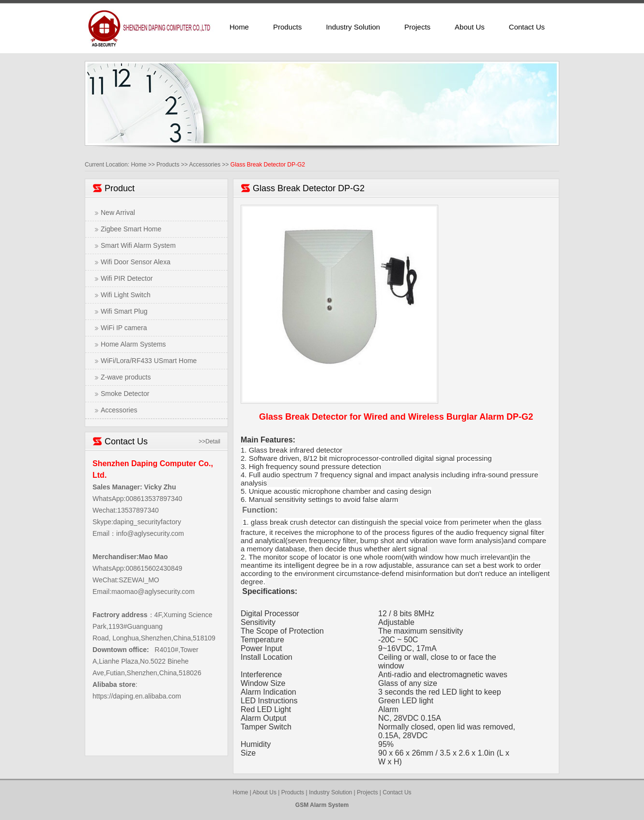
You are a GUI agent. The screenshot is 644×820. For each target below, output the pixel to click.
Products (287, 27)
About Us (470, 27)
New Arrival (118, 213)
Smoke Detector (125, 394)
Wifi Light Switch (126, 295)
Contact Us (527, 27)
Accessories (205, 165)
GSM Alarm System (322, 805)
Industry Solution (353, 27)
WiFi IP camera (124, 328)
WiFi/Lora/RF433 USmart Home (149, 361)
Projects (417, 27)
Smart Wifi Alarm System (138, 245)
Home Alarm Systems (133, 344)
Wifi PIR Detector (127, 278)
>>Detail (209, 441)
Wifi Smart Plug (124, 311)
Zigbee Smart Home (131, 229)
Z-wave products (126, 377)
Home (239, 27)
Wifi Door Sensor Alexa (136, 262)
